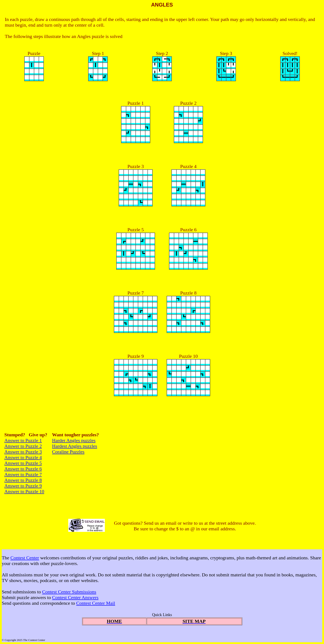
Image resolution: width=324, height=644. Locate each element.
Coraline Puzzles (68, 452)
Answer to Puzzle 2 (23, 446)
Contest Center (25, 558)
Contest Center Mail (96, 603)
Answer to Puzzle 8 (23, 480)
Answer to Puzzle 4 (23, 457)
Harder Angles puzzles (74, 440)
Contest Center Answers (75, 597)
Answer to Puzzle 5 (23, 463)
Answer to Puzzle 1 (23, 440)
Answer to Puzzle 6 (23, 469)
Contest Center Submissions (69, 592)
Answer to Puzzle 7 (23, 474)
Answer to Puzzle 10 (24, 491)
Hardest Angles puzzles (75, 446)
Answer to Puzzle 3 (23, 452)
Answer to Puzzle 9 (23, 486)
